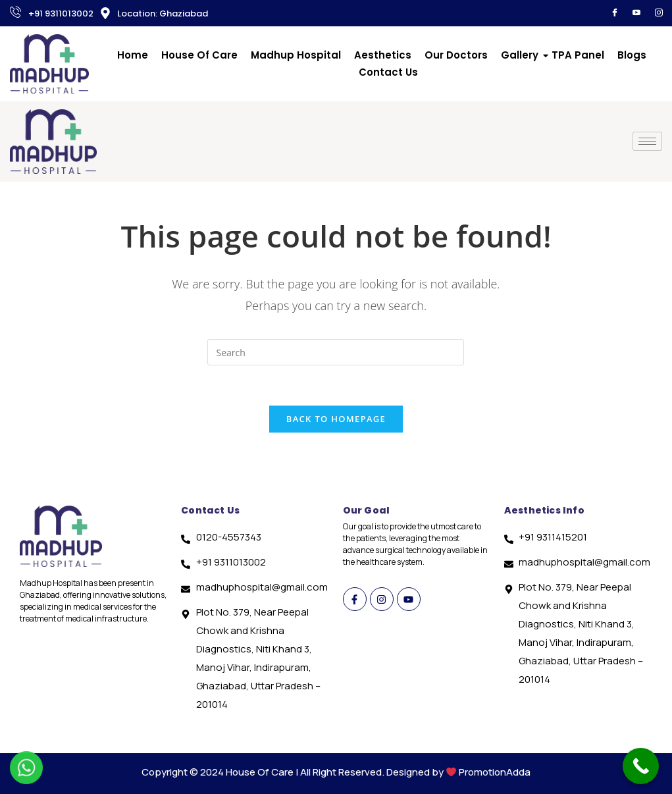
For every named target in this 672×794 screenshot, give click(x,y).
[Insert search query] (336, 352)
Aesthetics (383, 55)
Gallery (520, 55)
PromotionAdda (495, 772)
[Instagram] (659, 13)
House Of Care (199, 55)
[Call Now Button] (641, 766)
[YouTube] (636, 13)
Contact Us (388, 72)
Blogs (632, 55)
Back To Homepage (336, 419)
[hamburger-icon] (647, 141)
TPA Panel (578, 55)
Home (133, 55)
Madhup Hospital (296, 55)
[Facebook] (615, 13)
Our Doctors (456, 55)
